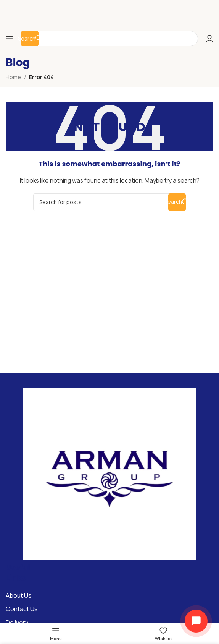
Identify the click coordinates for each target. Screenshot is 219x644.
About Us (19, 595)
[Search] (109, 202)
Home (13, 77)
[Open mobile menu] (10, 39)
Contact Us (22, 609)
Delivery (17, 623)
